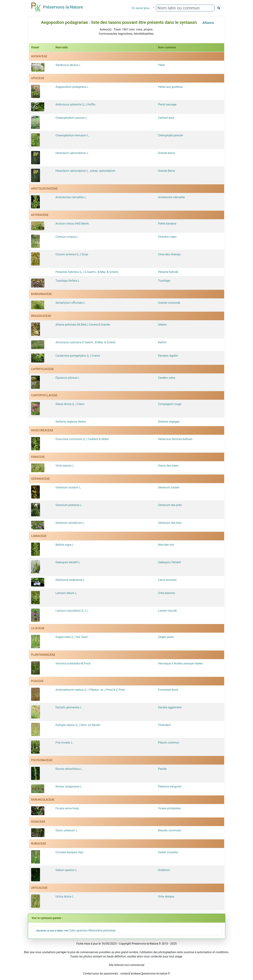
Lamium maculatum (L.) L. (72, 611)
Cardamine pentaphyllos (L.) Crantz (78, 356)
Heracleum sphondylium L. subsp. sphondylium (85, 171)
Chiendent (164, 725)
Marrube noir (166, 545)
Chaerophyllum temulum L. (72, 135)
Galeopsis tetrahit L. (68, 562)
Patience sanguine (170, 786)
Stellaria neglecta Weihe (71, 422)
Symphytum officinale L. (71, 303)
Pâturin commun (169, 743)
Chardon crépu (167, 237)
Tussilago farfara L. (68, 281)
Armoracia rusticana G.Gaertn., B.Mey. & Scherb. (86, 342)
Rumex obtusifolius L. (69, 769)
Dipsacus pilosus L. (68, 378)
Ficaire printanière (169, 808)
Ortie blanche (166, 593)
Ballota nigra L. (65, 545)
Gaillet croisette (168, 852)
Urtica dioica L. (65, 897)
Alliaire (162, 325)
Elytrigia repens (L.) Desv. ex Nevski (78, 725)
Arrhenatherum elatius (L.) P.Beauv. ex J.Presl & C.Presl (90, 690)
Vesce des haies (168, 466)
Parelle (162, 769)
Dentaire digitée (168, 356)
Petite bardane (167, 224)
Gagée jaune (166, 637)
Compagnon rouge (170, 404)
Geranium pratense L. (69, 505)
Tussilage (164, 281)
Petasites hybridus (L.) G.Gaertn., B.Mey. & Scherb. (87, 272)
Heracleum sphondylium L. (72, 153)
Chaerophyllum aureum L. (72, 118)
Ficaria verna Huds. (68, 808)
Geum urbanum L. (67, 830)
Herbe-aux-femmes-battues (175, 439)
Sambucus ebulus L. (68, 65)
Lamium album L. (66, 593)
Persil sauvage (167, 104)
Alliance (208, 23)
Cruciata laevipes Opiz (70, 852)
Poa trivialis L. (64, 743)
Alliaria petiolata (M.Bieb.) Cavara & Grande (83, 325)
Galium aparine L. (66, 870)
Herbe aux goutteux (170, 87)
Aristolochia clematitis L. (71, 197)
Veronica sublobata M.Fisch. (73, 663)
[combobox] (185, 8)
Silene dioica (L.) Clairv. (70, 404)
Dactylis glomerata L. (69, 707)
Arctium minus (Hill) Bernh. (73, 224)
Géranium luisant (169, 487)
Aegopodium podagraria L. (72, 87)
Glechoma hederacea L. (70, 580)
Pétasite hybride (168, 272)
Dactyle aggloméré (170, 707)
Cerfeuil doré (166, 118)
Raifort (162, 342)
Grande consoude (169, 303)
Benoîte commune (170, 830)
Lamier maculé (167, 611)
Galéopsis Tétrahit (169, 562)
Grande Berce (167, 171)
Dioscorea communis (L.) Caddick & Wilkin (82, 439)
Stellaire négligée (169, 422)
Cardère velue (167, 378)
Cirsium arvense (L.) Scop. (72, 254)
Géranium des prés (170, 505)
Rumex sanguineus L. (69, 786)
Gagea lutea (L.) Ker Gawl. (72, 637)
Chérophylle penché (171, 135)
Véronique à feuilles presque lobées (180, 663)
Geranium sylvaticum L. (70, 523)
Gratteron (164, 870)
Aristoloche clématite (171, 197)
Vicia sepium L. (65, 466)
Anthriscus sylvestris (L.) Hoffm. (76, 104)
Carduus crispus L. (67, 237)
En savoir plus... (142, 8)
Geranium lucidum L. (68, 487)
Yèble (162, 65)
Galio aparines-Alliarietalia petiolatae (75, 931)
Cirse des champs (169, 254)
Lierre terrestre (167, 580)
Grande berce (167, 153)
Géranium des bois (170, 523)
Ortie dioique (166, 897)
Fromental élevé (168, 690)
